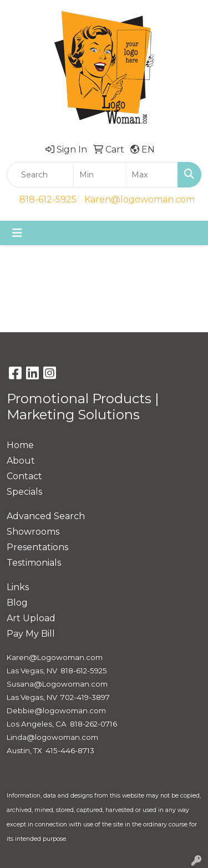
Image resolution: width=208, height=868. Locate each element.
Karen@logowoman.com (139, 199)
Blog (17, 603)
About (21, 461)
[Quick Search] (40, 175)
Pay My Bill (31, 634)
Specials (24, 492)
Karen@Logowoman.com (55, 657)
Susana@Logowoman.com (57, 684)
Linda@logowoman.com (52, 737)
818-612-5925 (48, 199)
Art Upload (31, 618)
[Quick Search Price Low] (100, 175)
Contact (24, 476)
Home (20, 445)
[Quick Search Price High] (152, 175)
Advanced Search (46, 516)
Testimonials (34, 563)
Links (18, 587)
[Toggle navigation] (17, 233)
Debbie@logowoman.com (56, 710)
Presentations (37, 547)
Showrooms (33, 532)
